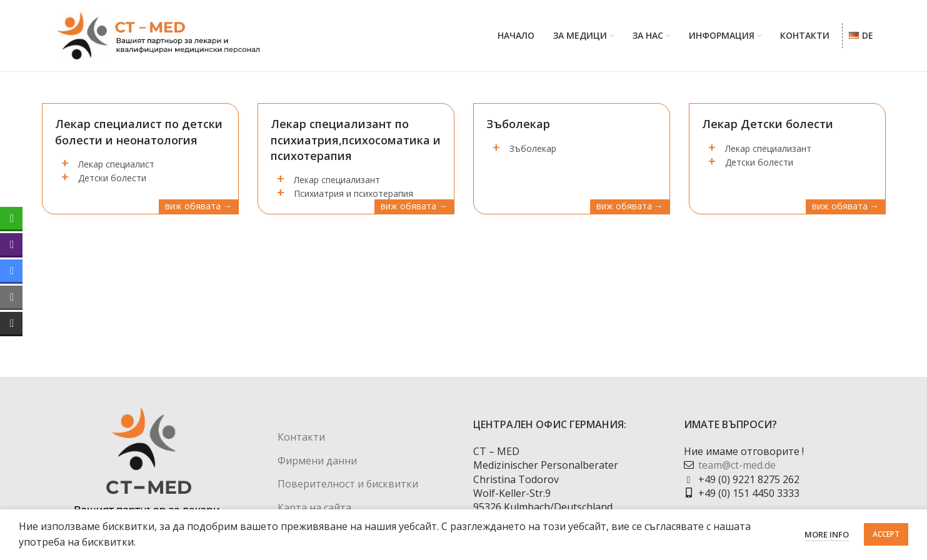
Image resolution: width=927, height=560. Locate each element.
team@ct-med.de (737, 466)
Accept (886, 534)
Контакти (301, 437)
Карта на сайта (314, 507)
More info (827, 534)
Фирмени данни (317, 461)
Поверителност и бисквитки (348, 484)
